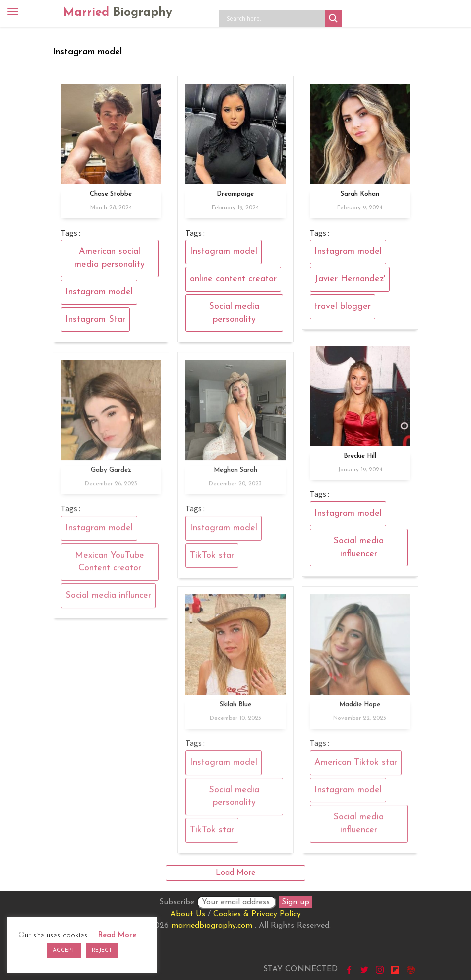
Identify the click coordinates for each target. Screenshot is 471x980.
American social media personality (110, 258)
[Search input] (274, 18)
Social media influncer (108, 600)
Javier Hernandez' (350, 279)
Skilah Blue (235, 709)
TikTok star (212, 559)
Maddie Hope (360, 709)
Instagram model (99, 292)
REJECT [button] (102, 950)
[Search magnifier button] (333, 18)
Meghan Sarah (235, 474)
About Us (188, 914)
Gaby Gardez (111, 474)
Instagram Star (95, 319)
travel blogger (343, 306)
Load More (235, 873)
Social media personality (234, 313)
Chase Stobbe (111, 194)
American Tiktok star (356, 767)
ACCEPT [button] (64, 950)
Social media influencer (358, 548)
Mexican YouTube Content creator (110, 566)
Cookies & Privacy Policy (257, 914)
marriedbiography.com (212, 926)
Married (118, 13)
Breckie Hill (360, 456)
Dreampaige (235, 194)
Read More (117, 935)
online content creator (233, 279)
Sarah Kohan (360, 194)
